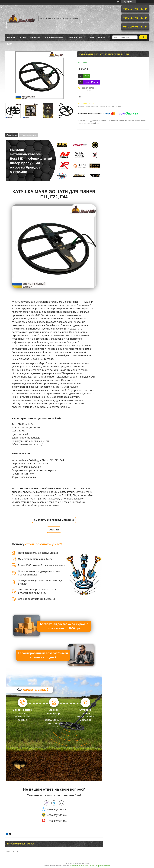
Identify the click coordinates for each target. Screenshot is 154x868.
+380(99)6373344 (57, 821)
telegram (54, 803)
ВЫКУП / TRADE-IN (97, 37)
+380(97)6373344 (57, 809)
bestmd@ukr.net (61, 803)
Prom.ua (87, 864)
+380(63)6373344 (57, 815)
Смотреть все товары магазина (54, 520)
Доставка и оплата (54, 37)
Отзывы (54, 530)
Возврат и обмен (76, 37)
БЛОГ (10, 44)
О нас (23, 37)
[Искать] (143, 37)
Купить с (91, 82)
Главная (11, 37)
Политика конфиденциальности (100, 866)
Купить (86, 76)
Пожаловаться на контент (79, 866)
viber (46, 803)
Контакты (35, 37)
